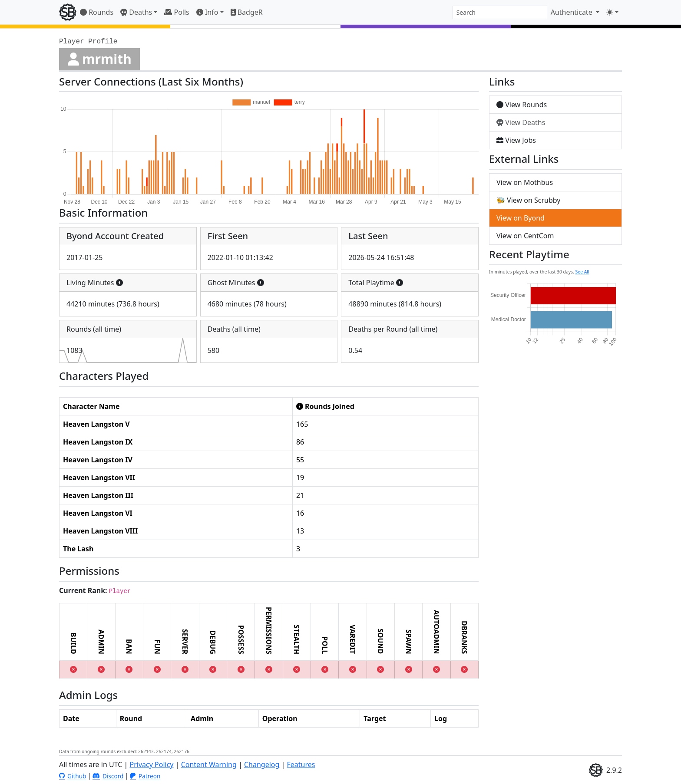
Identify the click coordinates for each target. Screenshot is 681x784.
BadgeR (247, 12)
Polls (177, 12)
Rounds (97, 12)
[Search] (500, 12)
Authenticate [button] (572, 12)
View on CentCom (525, 236)
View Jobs (516, 140)
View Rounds (522, 105)
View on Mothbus (525, 182)
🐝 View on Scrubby (528, 200)
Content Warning (209, 764)
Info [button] (207, 12)
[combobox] (500, 12)
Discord (108, 776)
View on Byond (521, 218)
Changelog (262, 764)
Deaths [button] (136, 12)
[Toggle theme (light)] (612, 12)
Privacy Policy (152, 764)
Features (301, 764)
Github (73, 776)
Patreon (145, 776)
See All (582, 272)
